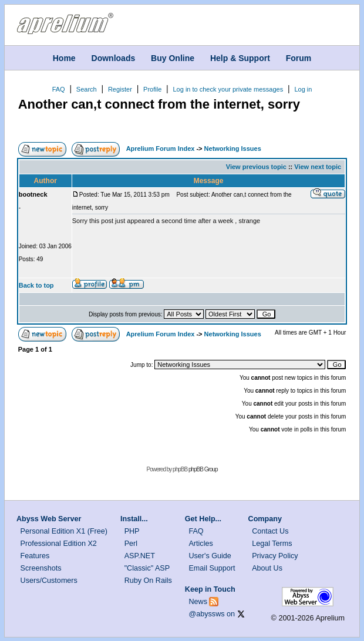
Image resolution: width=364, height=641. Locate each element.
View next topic (318, 167)
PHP (132, 531)
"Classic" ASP (147, 568)
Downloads (114, 58)
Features (35, 556)
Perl (131, 544)
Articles (200, 544)
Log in (303, 89)
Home (64, 58)
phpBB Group (203, 469)
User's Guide (210, 556)
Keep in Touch (210, 589)
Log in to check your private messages (228, 89)
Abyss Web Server (49, 519)
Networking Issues (233, 149)
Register (120, 89)
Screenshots (41, 568)
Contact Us (270, 531)
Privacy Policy (275, 556)
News (198, 602)
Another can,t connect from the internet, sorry (159, 104)
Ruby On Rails (148, 581)
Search (87, 89)
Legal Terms (272, 544)
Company (265, 519)
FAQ (59, 89)
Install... (134, 519)
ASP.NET (140, 556)
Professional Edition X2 (59, 544)
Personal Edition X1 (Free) (64, 531)
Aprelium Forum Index (161, 149)
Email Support (212, 568)
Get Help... (203, 519)
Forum (299, 58)
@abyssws (206, 614)
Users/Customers (49, 581)
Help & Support (240, 58)
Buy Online (173, 58)
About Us (267, 568)
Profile (152, 89)
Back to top (36, 285)
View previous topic (256, 167)
